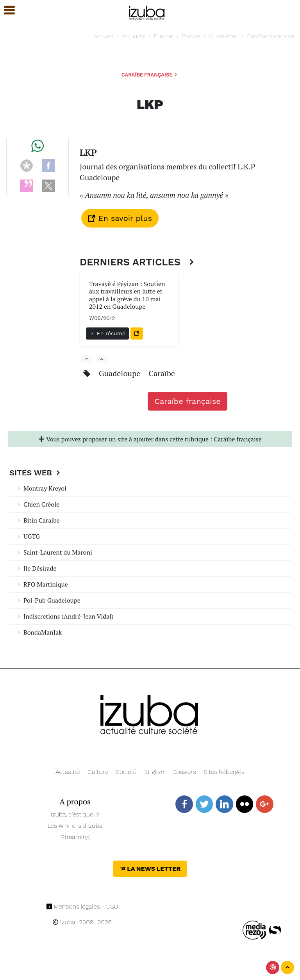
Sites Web (36, 473)
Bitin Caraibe (38, 520)
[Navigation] (147, 12)
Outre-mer (224, 36)
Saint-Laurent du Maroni (54, 552)
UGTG (28, 536)
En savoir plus (120, 218)
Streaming (75, 837)
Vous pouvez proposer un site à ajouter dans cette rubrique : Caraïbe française (150, 439)
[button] (6, 10)
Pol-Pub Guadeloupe (48, 600)
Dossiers (184, 772)
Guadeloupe (121, 373)
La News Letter (150, 869)
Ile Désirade (36, 568)
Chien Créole (37, 504)
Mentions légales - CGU (82, 906)
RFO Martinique (42, 584)
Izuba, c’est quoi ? (75, 814)
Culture (98, 772)
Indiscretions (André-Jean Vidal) (65, 616)
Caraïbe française (271, 36)
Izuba (64, 922)
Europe (164, 36)
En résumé (107, 333)
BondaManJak (39, 632)
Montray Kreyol (41, 488)
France (191, 36)
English (154, 772)
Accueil (103, 36)
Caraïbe (162, 373)
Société (126, 772)
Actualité (133, 36)
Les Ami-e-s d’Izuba (75, 826)
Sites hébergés (224, 772)
